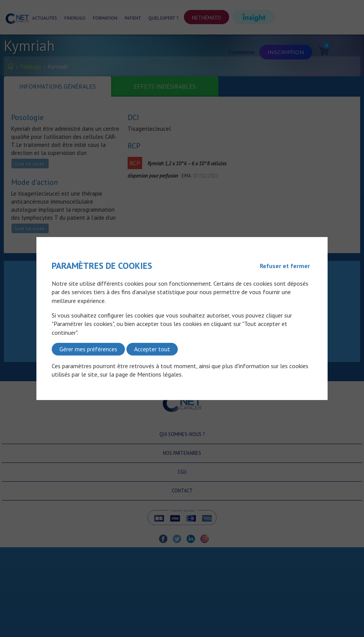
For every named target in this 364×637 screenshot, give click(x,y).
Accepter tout (152, 349)
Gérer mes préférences (88, 349)
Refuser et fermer (285, 266)
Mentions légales (159, 374)
